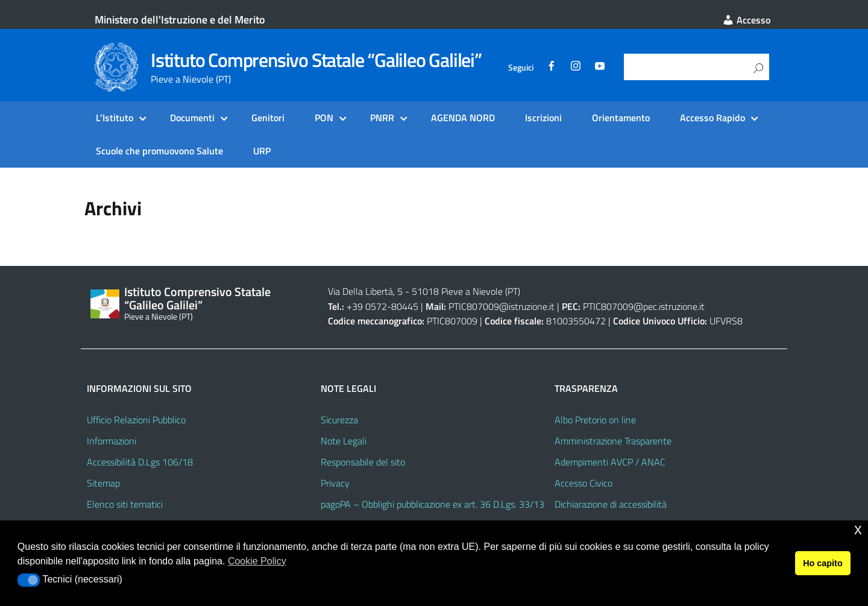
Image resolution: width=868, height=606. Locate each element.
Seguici (521, 68)
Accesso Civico (583, 483)
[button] (29, 580)
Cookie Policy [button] (257, 561)
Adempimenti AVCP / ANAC (610, 462)
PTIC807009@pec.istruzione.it (644, 306)
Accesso (746, 20)
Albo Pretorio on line (595, 420)
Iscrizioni (543, 118)
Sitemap (103, 483)
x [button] (858, 529)
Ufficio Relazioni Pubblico (136, 420)
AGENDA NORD (463, 118)
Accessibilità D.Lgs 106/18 (140, 462)
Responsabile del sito (363, 462)
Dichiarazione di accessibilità (611, 504)
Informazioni (112, 441)
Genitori (268, 118)
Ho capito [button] (823, 563)
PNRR (382, 118)
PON (324, 118)
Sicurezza (339, 420)
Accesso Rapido (712, 118)
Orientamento (621, 118)
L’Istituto (115, 118)
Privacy (335, 483)
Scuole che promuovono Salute (159, 151)
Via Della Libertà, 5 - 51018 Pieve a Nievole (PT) (424, 291)
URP (262, 151)
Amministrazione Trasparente (613, 441)
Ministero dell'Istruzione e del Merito (180, 20)
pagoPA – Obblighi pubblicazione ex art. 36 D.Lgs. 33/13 (432, 504)
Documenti (192, 118)
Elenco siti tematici (125, 504)
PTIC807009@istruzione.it (502, 306)
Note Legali (344, 441)
